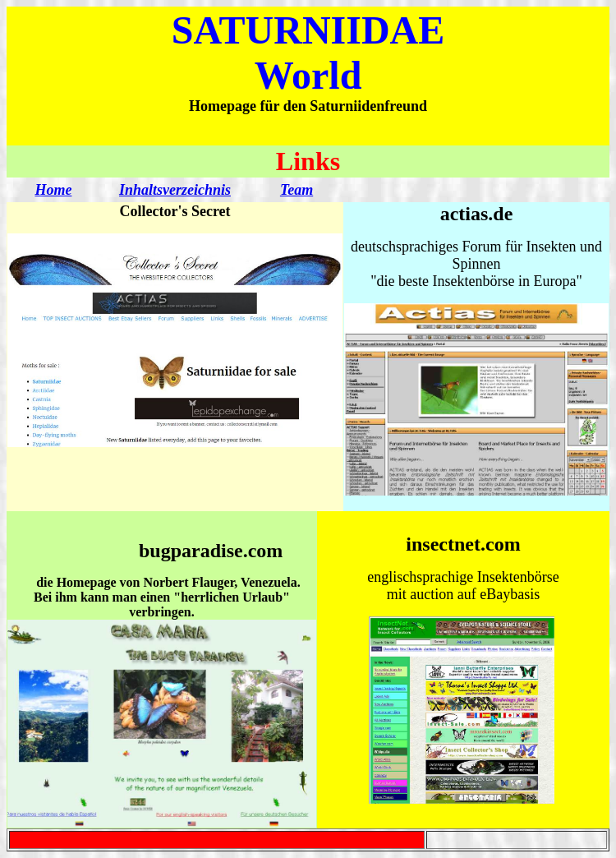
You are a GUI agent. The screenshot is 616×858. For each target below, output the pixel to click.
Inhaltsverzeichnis (175, 190)
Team (297, 190)
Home (53, 190)
